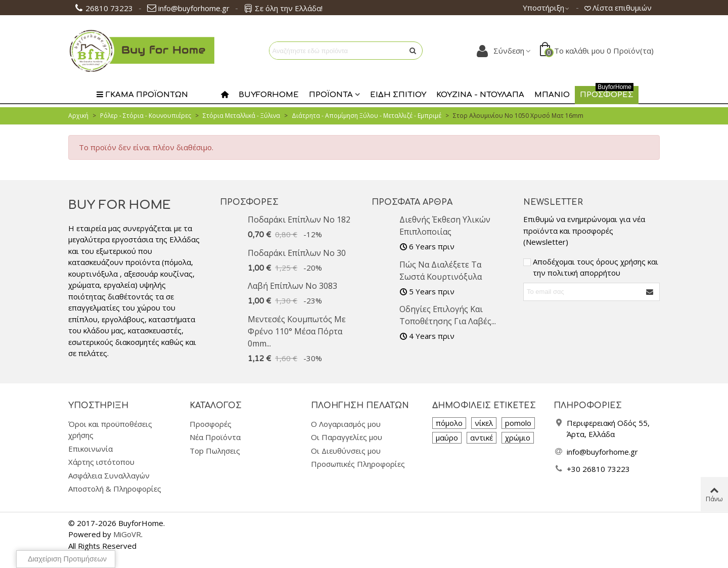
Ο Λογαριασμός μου (346, 424)
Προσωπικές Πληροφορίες (358, 464)
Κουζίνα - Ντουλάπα (480, 95)
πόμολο (449, 423)
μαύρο (447, 438)
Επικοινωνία (90, 449)
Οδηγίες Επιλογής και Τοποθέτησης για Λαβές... (448, 315)
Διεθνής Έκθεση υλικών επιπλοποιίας (445, 226)
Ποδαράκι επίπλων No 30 (297, 253)
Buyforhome (269, 95)
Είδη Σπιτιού (398, 95)
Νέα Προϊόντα (215, 437)
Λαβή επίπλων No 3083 (292, 286)
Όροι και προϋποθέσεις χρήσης (110, 430)
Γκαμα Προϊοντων (142, 95)
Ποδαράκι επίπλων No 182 (299, 220)
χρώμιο (518, 438)
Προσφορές (249, 202)
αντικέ (482, 438)
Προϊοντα (331, 95)
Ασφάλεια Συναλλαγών (109, 475)
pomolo (518, 423)
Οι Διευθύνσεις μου (346, 451)
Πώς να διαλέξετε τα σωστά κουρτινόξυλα (441, 271)
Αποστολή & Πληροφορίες (115, 489)
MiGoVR (127, 534)
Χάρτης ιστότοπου (101, 462)
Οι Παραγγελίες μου (347, 437)
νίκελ (484, 423)
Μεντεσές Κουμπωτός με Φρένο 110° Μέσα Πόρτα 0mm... (297, 331)
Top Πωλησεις (215, 451)
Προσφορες (607, 93)
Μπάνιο (552, 95)
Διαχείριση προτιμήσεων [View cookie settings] (67, 559)
